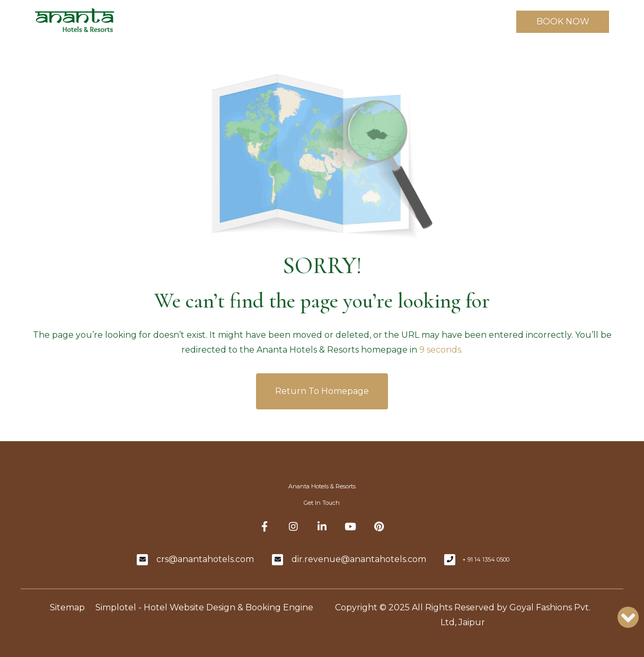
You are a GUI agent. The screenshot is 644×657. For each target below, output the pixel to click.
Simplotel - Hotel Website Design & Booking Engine (204, 607)
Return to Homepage (322, 391)
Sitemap (67, 607)
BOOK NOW (563, 21)
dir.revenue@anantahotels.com (359, 559)
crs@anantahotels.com (205, 559)
